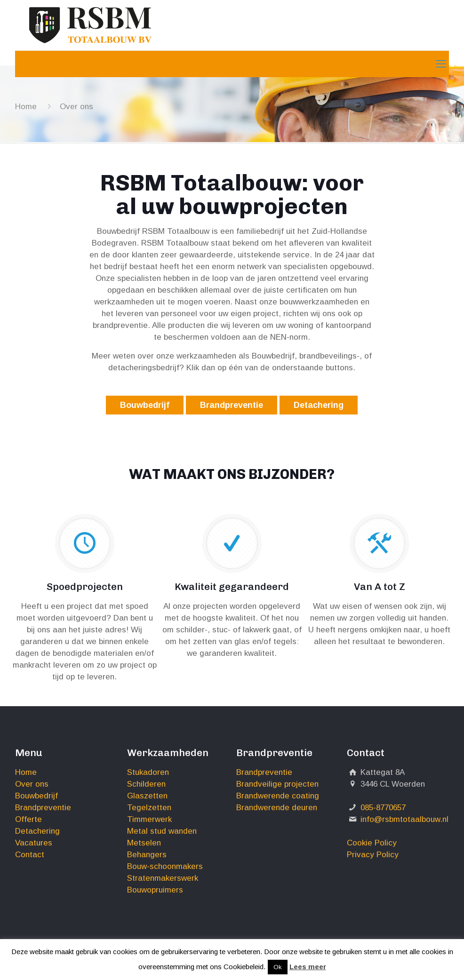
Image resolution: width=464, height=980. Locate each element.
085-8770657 (383, 808)
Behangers (147, 855)
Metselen (144, 843)
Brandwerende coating (278, 796)
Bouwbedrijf (145, 405)
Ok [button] (278, 967)
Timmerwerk (149, 819)
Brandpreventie (232, 405)
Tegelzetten (149, 808)
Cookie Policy (372, 843)
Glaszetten (147, 796)
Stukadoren (148, 772)
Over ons (32, 784)
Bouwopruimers (155, 890)
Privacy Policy (373, 855)
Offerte (28, 819)
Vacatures (34, 843)
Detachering (319, 405)
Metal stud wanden (162, 831)
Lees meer (308, 967)
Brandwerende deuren (277, 808)
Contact (30, 855)
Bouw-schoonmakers (165, 866)
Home (26, 107)
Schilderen (146, 784)
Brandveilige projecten (277, 784)
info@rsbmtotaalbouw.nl (404, 819)
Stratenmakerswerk (163, 878)
